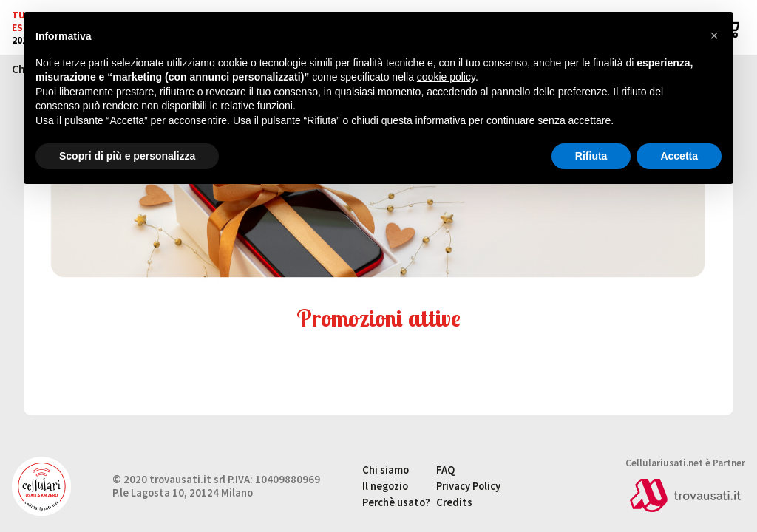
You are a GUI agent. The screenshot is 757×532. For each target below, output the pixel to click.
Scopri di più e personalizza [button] (127, 156)
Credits (454, 502)
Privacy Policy (468, 486)
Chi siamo (386, 470)
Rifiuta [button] (591, 156)
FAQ (445, 470)
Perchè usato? (396, 502)
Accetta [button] (679, 156)
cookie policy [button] (446, 77)
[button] (714, 35)
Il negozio (385, 486)
